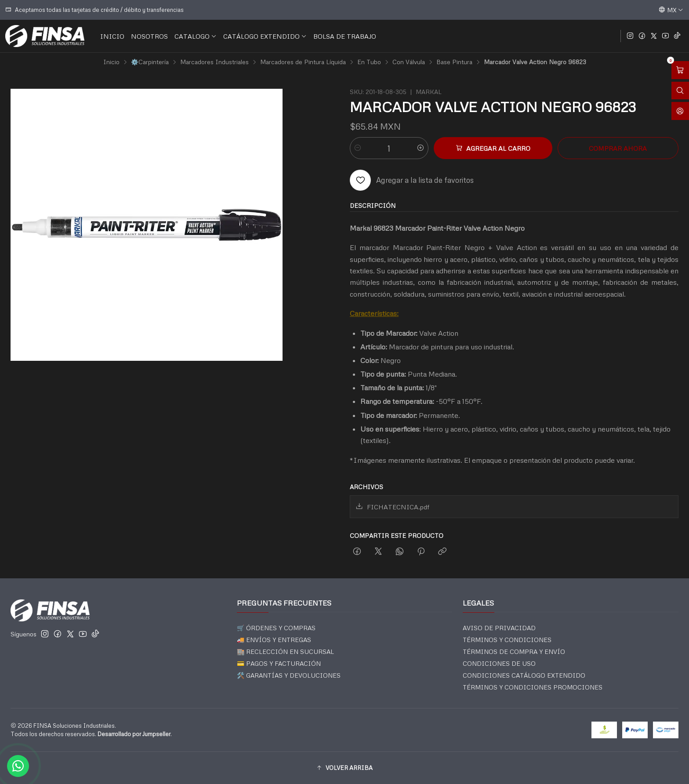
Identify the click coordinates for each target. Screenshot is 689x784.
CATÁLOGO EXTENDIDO (265, 36)
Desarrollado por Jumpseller (134, 734)
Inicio (111, 62)
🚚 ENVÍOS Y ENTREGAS (274, 640)
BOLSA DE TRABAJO (345, 36)
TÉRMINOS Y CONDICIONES (507, 640)
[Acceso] (680, 111)
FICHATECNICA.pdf (392, 507)
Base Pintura (454, 62)
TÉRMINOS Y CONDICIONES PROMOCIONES (533, 687)
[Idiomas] (671, 10)
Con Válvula (409, 62)
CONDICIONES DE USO (499, 663)
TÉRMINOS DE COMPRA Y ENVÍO (514, 652)
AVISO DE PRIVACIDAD (499, 628)
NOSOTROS (149, 36)
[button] (344, 768)
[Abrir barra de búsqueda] (680, 91)
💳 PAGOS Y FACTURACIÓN (279, 663)
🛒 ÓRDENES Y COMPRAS (276, 628)
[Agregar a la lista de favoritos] (412, 180)
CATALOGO (196, 36)
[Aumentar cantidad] (421, 148)
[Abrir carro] (680, 70)
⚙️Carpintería (150, 62)
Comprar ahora (618, 148)
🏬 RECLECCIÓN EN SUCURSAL (285, 652)
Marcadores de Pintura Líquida (303, 62)
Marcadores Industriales (214, 62)
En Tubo (369, 62)
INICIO (112, 36)
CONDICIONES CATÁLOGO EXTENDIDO (524, 675)
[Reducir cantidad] (358, 148)
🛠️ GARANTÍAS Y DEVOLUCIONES (289, 675)
